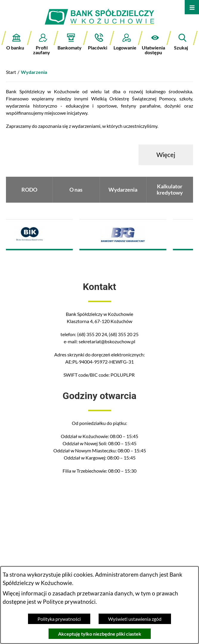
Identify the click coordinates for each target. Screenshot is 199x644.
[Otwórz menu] (192, 7)
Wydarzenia (123, 190)
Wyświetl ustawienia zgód (135, 619)
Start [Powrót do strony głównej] (11, 72)
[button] (155, 43)
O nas (76, 190)
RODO (29, 190)
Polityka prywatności (59, 619)
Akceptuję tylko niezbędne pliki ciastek (100, 634)
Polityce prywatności (69, 602)
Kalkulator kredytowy (170, 190)
